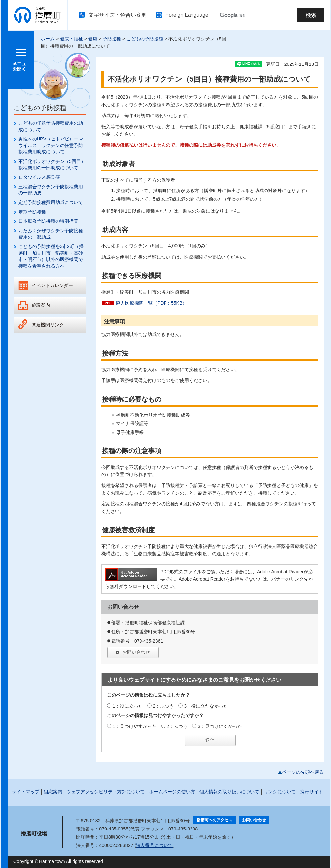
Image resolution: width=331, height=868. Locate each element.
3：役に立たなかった (206, 706)
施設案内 (41, 305)
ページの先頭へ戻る (303, 772)
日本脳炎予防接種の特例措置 (48, 221)
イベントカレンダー (52, 285)
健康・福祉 (71, 39)
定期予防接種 (32, 212)
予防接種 (112, 39)
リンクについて (280, 792)
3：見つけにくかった (220, 726)
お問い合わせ (136, 652)
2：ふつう (164, 706)
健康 (93, 39)
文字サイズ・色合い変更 (117, 15)
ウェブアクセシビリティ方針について (106, 792)
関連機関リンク (48, 325)
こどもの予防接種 (145, 39)
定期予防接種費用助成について (51, 202)
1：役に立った (128, 706)
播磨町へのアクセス (215, 820)
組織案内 (53, 792)
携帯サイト (312, 792)
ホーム (48, 39)
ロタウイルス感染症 (39, 177)
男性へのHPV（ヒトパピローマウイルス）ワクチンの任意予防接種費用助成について (51, 145)
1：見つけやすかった (135, 726)
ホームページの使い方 (172, 792)
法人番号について (154, 845)
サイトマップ (26, 792)
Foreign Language (187, 15)
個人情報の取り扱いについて (229, 792)
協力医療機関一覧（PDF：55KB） (151, 303)
